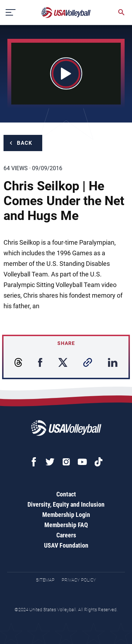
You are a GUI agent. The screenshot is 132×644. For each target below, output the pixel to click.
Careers (66, 535)
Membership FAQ (66, 525)
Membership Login (66, 515)
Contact (66, 494)
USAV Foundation (66, 545)
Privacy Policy (79, 580)
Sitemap (45, 580)
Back (25, 143)
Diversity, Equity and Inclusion (66, 504)
